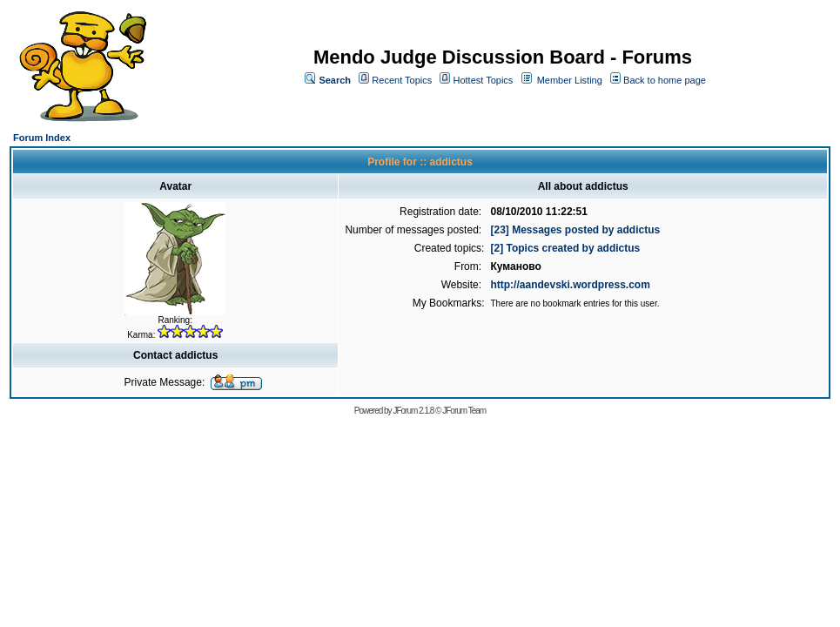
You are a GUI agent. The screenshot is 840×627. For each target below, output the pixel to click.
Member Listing (570, 80)
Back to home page (665, 80)
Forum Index (42, 138)
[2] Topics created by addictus (565, 248)
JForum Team (464, 411)
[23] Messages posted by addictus (575, 230)
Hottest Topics (483, 80)
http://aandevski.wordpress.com (570, 285)
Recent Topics (402, 80)
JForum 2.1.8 (413, 411)
